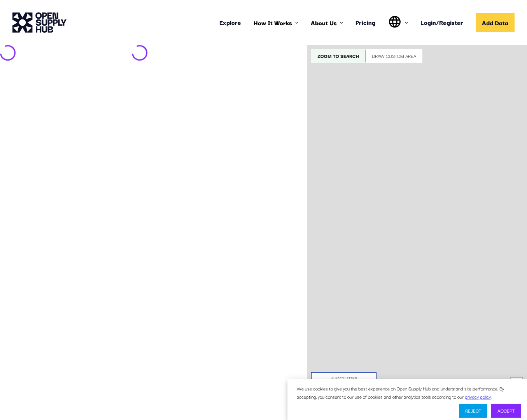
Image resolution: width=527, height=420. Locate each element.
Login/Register (442, 22)
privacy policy (478, 396)
